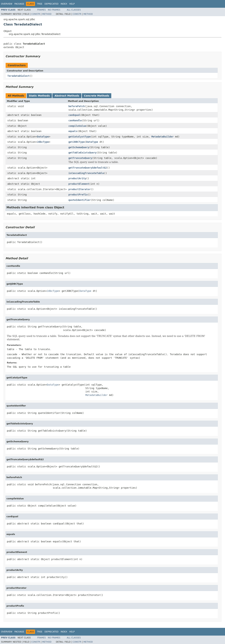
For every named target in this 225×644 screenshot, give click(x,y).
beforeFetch (77, 106)
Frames (42, 10)
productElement (79, 184)
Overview (7, 4)
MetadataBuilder (162, 137)
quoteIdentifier (79, 200)
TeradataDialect (18, 76)
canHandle (75, 120)
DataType (43, 137)
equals (73, 131)
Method (47, 14)
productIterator (79, 189)
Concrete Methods (97, 96)
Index (64, 4)
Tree (40, 4)
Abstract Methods (67, 96)
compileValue (77, 126)
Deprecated (52, 4)
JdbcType (43, 142)
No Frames (54, 10)
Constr (36, 14)
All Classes (74, 10)
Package (19, 4)
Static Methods (39, 96)
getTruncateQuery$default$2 (88, 168)
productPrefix (78, 195)
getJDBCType (77, 142)
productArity (77, 178)
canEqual (74, 115)
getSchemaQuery (79, 147)
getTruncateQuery (80, 158)
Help (72, 4)
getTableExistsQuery (82, 153)
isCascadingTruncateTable (86, 173)
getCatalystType (79, 137)
